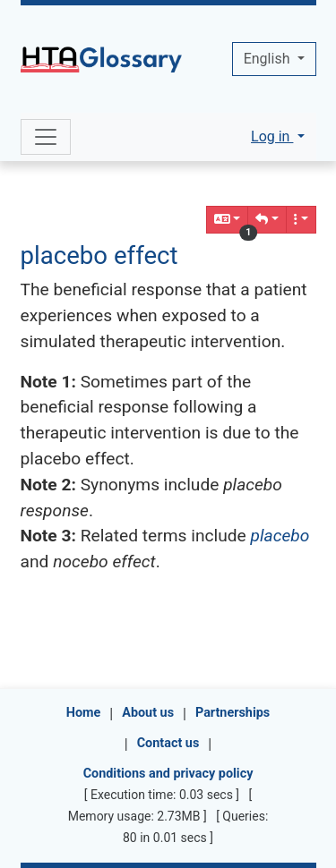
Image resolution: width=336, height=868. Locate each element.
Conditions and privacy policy (168, 774)
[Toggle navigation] (46, 137)
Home (84, 713)
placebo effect (99, 255)
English (269, 59)
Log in (272, 136)
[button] (267, 220)
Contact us (168, 743)
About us (148, 713)
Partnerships (233, 713)
